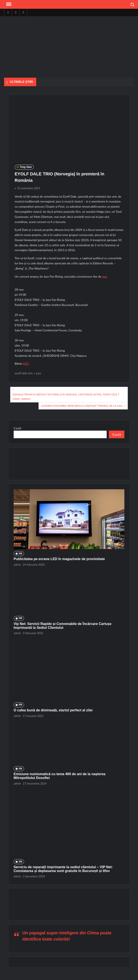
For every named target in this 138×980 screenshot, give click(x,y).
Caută (17, 428)
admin (17, 565)
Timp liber (26, 167)
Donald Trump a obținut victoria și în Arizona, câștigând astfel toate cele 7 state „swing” (66, 397)
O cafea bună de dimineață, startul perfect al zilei (53, 710)
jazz (104, 276)
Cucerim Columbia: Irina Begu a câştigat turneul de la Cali (82, 406)
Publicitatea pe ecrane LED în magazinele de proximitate (59, 559)
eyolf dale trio (24, 373)
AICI (26, 363)
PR (21, 554)
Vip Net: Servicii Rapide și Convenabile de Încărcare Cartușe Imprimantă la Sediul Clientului (63, 626)
